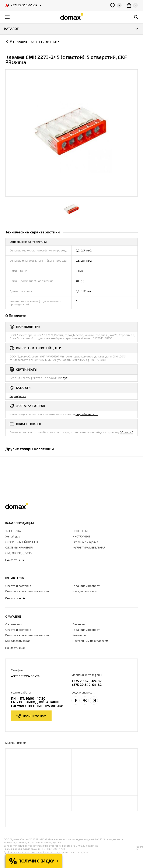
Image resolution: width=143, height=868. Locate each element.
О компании (13, 624)
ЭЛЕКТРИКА (13, 531)
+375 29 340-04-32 (87, 684)
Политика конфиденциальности (27, 591)
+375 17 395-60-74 (25, 676)
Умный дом (13, 536)
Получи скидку (36, 861)
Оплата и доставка (18, 586)
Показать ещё (15, 560)
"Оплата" (126, 432)
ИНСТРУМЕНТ (81, 536)
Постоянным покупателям (90, 641)
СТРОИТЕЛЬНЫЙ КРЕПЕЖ (22, 542)
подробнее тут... (87, 414)
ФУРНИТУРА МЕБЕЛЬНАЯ (89, 547)
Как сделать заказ (85, 591)
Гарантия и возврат (86, 586)
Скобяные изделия (85, 542)
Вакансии (79, 624)
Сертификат (18, 396)
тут (65, 378)
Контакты (79, 635)
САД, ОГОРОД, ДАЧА (18, 553)
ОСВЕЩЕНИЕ (81, 531)
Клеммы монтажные (34, 41)
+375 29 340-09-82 (87, 681)
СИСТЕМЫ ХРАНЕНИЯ (19, 547)
